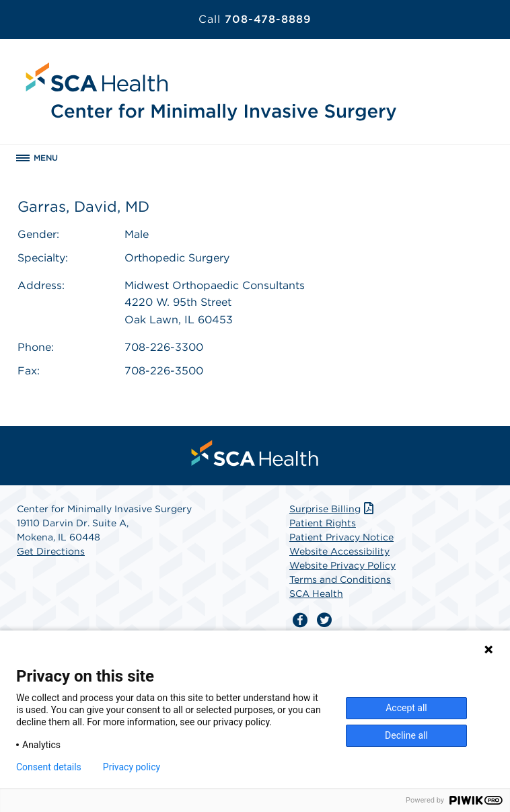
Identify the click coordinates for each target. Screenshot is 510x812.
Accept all (406, 708)
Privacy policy (132, 767)
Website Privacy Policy (342, 565)
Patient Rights (323, 523)
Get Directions (51, 551)
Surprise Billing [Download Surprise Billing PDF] (333, 509)
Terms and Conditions (340, 579)
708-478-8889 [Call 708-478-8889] (255, 19)
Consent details (49, 767)
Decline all (406, 735)
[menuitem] (255, 453)
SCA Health (316, 594)
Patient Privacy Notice (341, 537)
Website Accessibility (339, 551)
